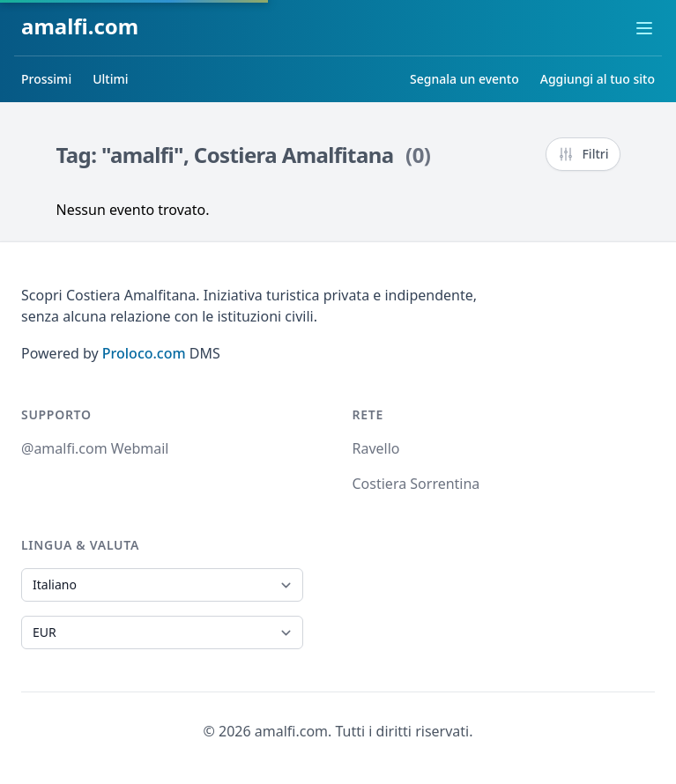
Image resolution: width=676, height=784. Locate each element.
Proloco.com (144, 353)
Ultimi (110, 79)
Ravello (376, 448)
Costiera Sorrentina (416, 484)
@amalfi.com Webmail (95, 448)
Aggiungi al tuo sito (598, 79)
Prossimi (46, 79)
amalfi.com (80, 26)
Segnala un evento (464, 79)
